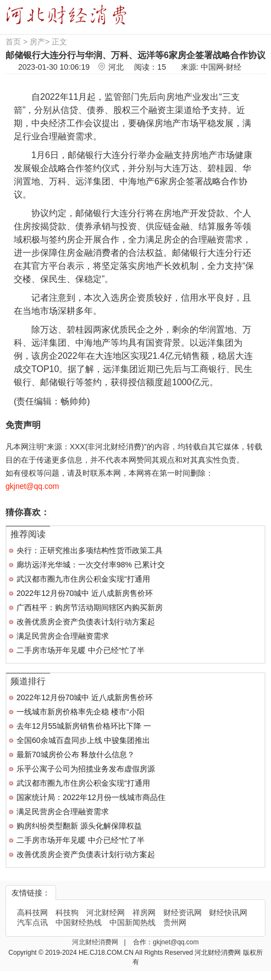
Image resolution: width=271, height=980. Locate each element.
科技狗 (67, 913)
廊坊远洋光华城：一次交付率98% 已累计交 (91, 565)
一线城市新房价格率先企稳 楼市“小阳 (81, 712)
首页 (13, 42)
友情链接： (31, 893)
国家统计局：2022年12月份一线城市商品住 (91, 797)
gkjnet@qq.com (176, 942)
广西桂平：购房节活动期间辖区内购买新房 (90, 607)
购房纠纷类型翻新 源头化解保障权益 (79, 826)
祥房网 (144, 913)
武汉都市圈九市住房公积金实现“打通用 (83, 579)
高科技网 (32, 913)
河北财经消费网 (96, 942)
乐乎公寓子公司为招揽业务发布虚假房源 (86, 769)
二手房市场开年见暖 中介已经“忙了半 (81, 650)
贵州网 (175, 922)
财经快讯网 (228, 913)
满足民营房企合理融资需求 (63, 636)
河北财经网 (106, 913)
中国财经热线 (79, 922)
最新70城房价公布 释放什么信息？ (76, 754)
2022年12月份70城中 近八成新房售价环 (85, 593)
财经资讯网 (182, 913)
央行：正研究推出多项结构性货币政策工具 (90, 550)
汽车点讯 (32, 922)
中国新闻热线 (132, 922)
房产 (37, 42)
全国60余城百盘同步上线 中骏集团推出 (83, 740)
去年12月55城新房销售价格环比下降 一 (84, 726)
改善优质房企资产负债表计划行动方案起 (86, 622)
